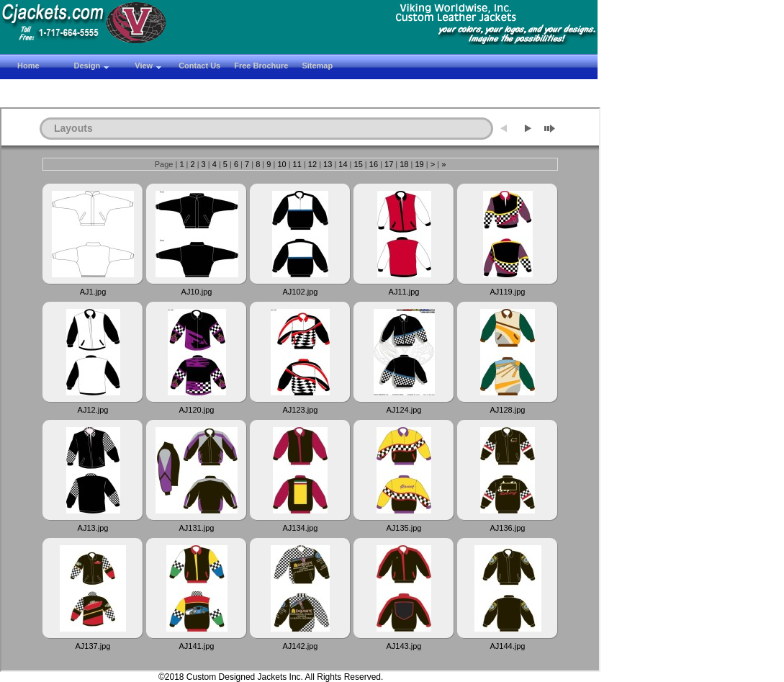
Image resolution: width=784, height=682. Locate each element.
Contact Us (199, 66)
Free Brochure (261, 66)
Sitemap (317, 66)
